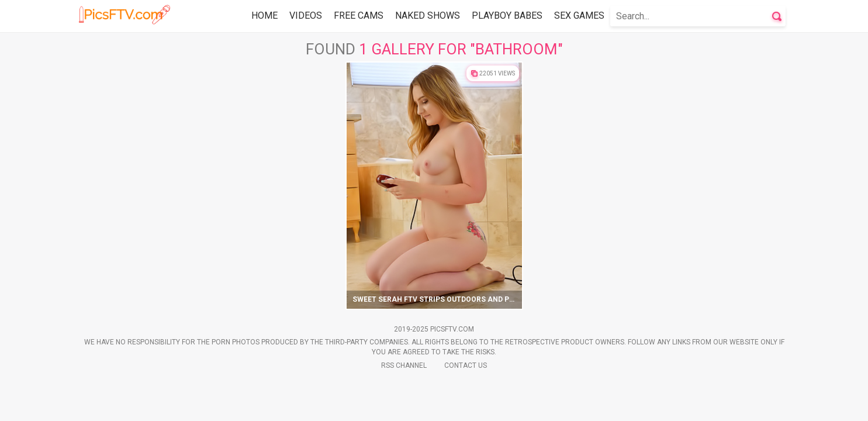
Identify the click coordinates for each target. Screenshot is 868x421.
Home (264, 15)
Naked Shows (428, 15)
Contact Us (466, 365)
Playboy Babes (507, 15)
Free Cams (359, 15)
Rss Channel (404, 365)
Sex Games (579, 15)
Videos (306, 15)
